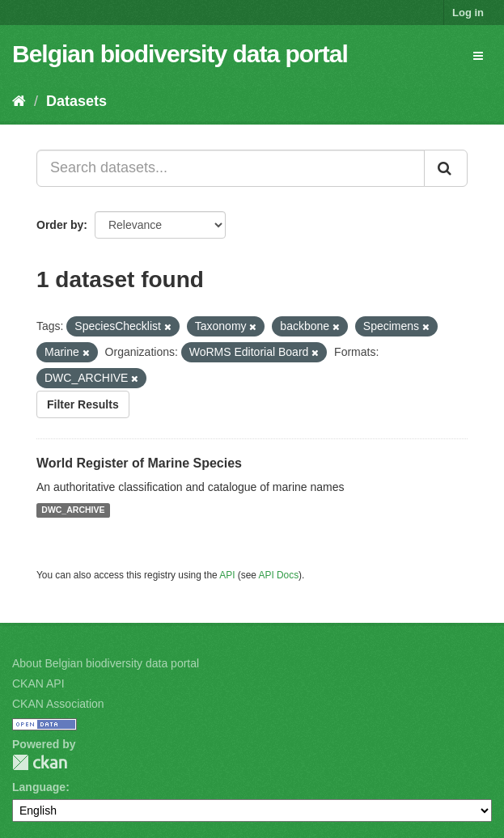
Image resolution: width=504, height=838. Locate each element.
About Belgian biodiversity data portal (106, 663)
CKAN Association (58, 704)
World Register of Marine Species (139, 463)
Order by (60, 225)
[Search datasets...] (231, 168)
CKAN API (38, 684)
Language (39, 787)
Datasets (76, 101)
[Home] (19, 101)
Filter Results (83, 404)
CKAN (40, 762)
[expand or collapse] (478, 56)
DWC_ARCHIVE (73, 510)
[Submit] (446, 168)
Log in (468, 13)
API (227, 575)
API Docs (279, 575)
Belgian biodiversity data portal (180, 54)
